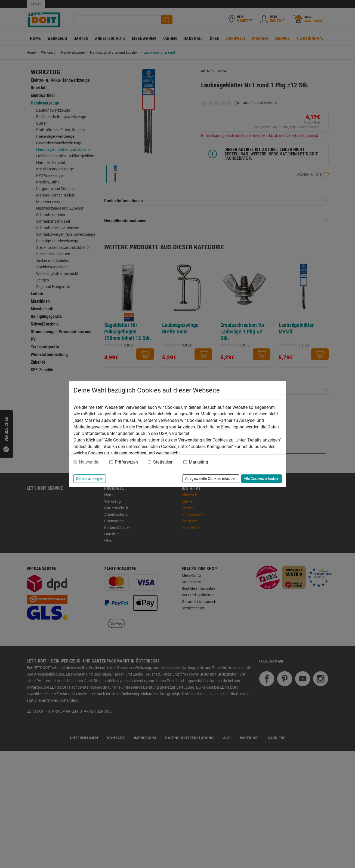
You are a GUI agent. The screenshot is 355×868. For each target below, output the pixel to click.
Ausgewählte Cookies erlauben (211, 479)
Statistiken (163, 462)
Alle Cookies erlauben (262, 479)
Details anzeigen (90, 479)
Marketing (198, 462)
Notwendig (89, 462)
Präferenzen (126, 462)
